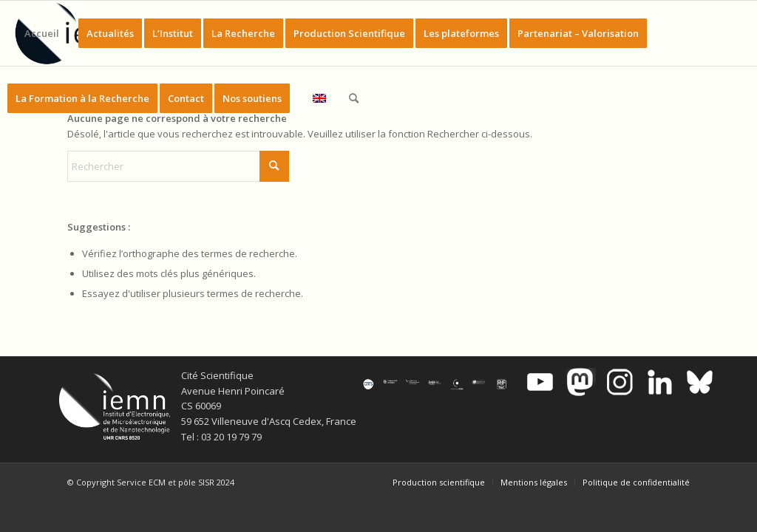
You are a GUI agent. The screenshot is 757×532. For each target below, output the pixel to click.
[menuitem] (42, 33)
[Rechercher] (354, 98)
